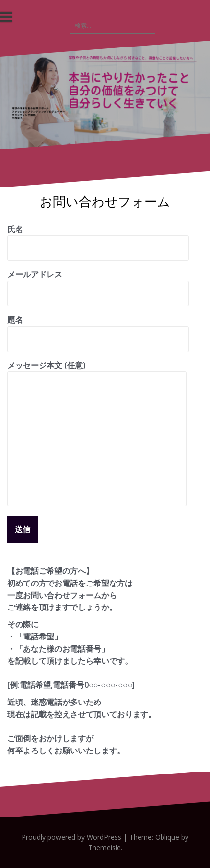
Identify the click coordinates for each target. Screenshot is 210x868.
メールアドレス (98, 284)
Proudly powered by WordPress (71, 837)
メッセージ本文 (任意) (97, 371)
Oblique (167, 837)
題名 (98, 329)
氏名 (98, 239)
